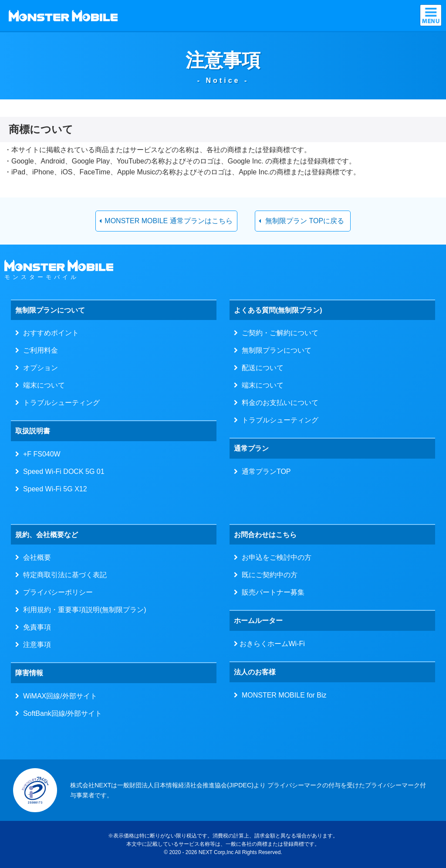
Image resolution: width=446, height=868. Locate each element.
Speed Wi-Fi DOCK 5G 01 (62, 471)
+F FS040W (40, 454)
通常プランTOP (264, 471)
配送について (261, 368)
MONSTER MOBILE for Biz (282, 695)
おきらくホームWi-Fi (271, 644)
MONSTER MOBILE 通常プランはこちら (168, 221)
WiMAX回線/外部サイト (58, 696)
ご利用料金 (39, 350)
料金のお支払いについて (278, 403)
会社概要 (35, 557)
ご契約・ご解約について (278, 333)
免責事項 (35, 627)
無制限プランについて (275, 350)
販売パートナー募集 (271, 592)
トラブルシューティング (59, 403)
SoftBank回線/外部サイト (61, 713)
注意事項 (35, 645)
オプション (39, 368)
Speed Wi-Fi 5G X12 (53, 489)
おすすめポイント (49, 333)
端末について (42, 385)
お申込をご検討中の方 (275, 557)
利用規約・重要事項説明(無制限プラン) (83, 610)
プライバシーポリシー (56, 592)
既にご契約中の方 (268, 575)
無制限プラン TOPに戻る (305, 221)
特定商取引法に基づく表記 (63, 575)
